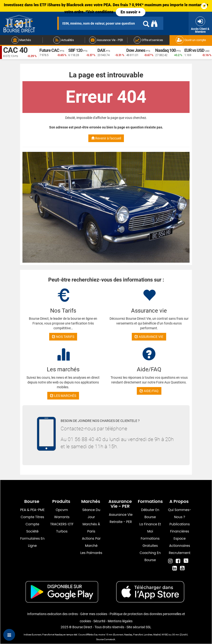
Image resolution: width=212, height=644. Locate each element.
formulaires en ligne (32, 542)
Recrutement (180, 553)
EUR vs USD (194, 50)
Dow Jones (136, 50)
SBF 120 (75, 50)
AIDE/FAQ (149, 391)
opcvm (62, 510)
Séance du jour (91, 513)
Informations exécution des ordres (53, 614)
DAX (101, 50)
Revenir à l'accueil (106, 138)
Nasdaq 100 (165, 50)
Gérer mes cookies (94, 614)
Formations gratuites (150, 542)
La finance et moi (150, 528)
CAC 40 (15, 50)
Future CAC (49, 50)
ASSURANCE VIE (149, 337)
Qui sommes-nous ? (180, 513)
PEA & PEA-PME (32, 510)
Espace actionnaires (180, 542)
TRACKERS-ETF (62, 524)
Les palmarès (91, 553)
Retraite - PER (121, 522)
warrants (62, 517)
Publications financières (180, 528)
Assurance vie (121, 515)
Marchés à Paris (91, 528)
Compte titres (32, 517)
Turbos (62, 531)
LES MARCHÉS (63, 396)
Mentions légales (120, 621)
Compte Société (32, 528)
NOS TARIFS (63, 337)
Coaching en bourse (150, 556)
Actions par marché (91, 542)
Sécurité (99, 621)
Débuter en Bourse (150, 513)
